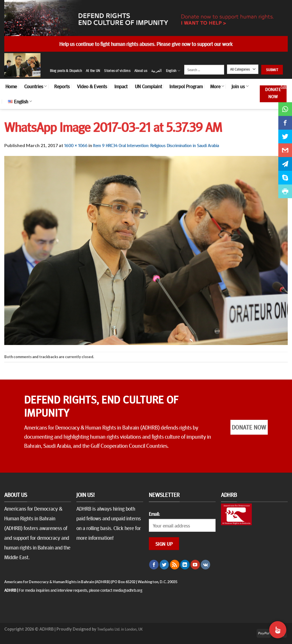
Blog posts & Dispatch (66, 71)
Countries (36, 86)
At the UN (93, 71)
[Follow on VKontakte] (205, 565)
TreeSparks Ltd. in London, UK (120, 629)
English (173, 71)
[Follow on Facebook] (154, 565)
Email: (154, 514)
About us (141, 71)
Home (11, 86)
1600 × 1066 (76, 145)
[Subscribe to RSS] (175, 565)
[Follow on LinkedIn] (185, 565)
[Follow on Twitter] (164, 565)
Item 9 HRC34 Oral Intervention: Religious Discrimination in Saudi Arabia (156, 145)
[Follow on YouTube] (195, 565)
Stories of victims (117, 71)
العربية (157, 71)
